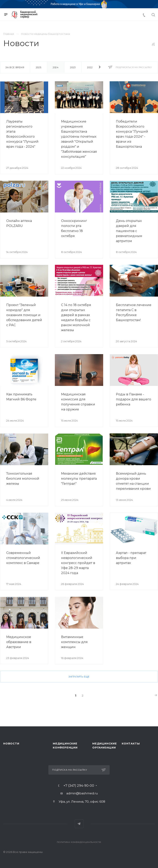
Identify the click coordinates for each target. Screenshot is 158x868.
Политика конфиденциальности (79, 842)
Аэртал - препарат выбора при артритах (131, 558)
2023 (73, 67)
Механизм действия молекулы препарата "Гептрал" (79, 479)
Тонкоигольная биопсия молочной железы (23, 479)
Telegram (79, 824)
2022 (90, 67)
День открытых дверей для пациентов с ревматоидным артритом (129, 231)
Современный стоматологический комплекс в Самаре (23, 558)
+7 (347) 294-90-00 (79, 786)
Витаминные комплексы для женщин (74, 642)
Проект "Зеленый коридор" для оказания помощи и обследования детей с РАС (24, 315)
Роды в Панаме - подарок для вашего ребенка (134, 399)
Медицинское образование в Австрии (19, 642)
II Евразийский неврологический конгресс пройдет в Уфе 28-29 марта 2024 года (78, 563)
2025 (39, 67)
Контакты (131, 743)
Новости (11, 743)
